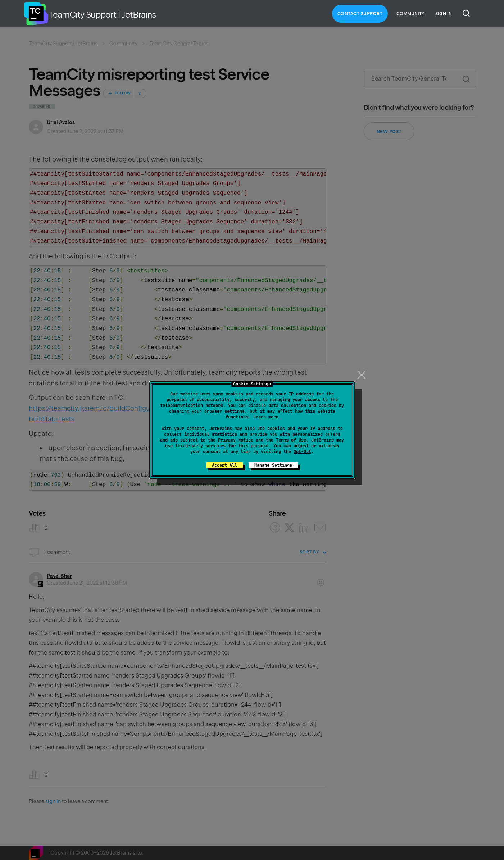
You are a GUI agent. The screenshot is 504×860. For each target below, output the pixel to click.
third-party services (200, 446)
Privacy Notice (236, 440)
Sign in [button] (444, 14)
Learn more (266, 417)
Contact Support (360, 14)
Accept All (224, 465)
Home (36, 14)
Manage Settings (273, 465)
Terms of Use (291, 440)
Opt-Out (302, 452)
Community (410, 14)
